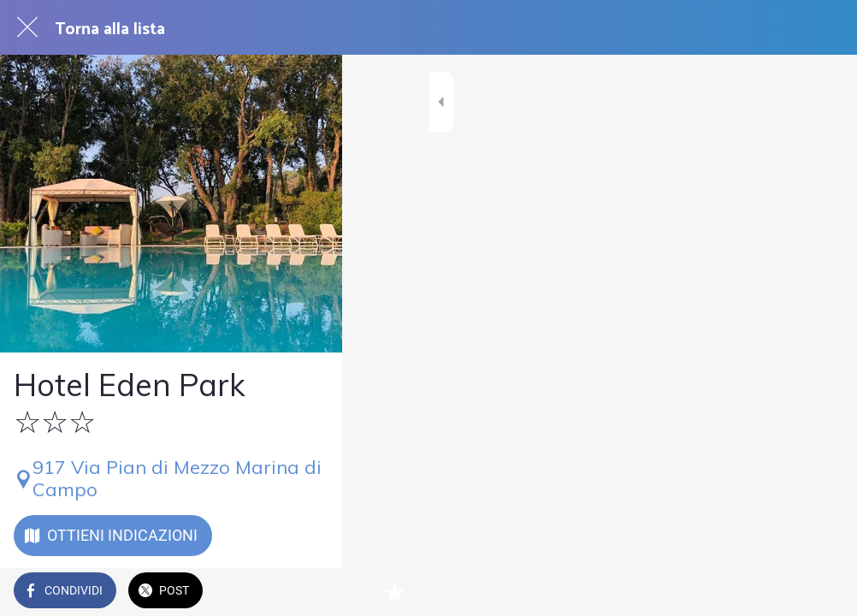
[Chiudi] (27, 27)
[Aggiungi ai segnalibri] (823, 592)
